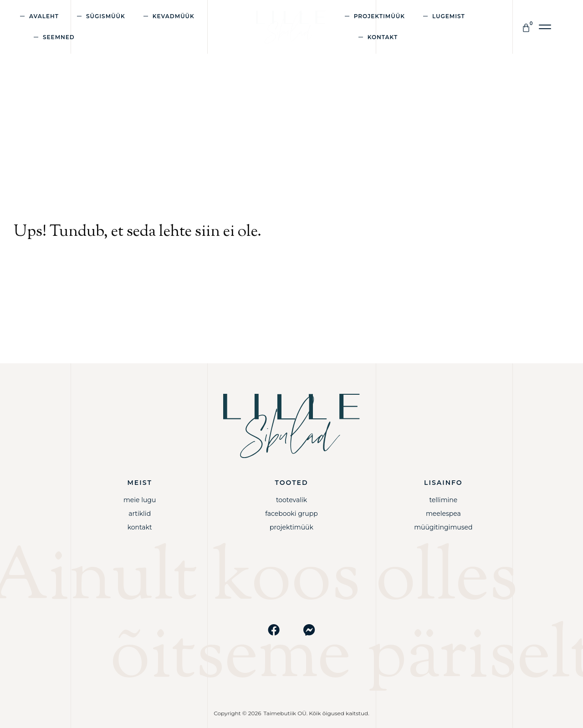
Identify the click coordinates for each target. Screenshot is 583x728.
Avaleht (44, 16)
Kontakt (383, 37)
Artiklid (140, 514)
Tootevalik (291, 500)
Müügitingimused (443, 527)
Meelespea (443, 514)
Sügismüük (106, 16)
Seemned (59, 37)
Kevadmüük (174, 16)
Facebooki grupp (291, 514)
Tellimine (443, 500)
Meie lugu (140, 500)
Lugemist (449, 16)
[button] (545, 27)
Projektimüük (379, 16)
